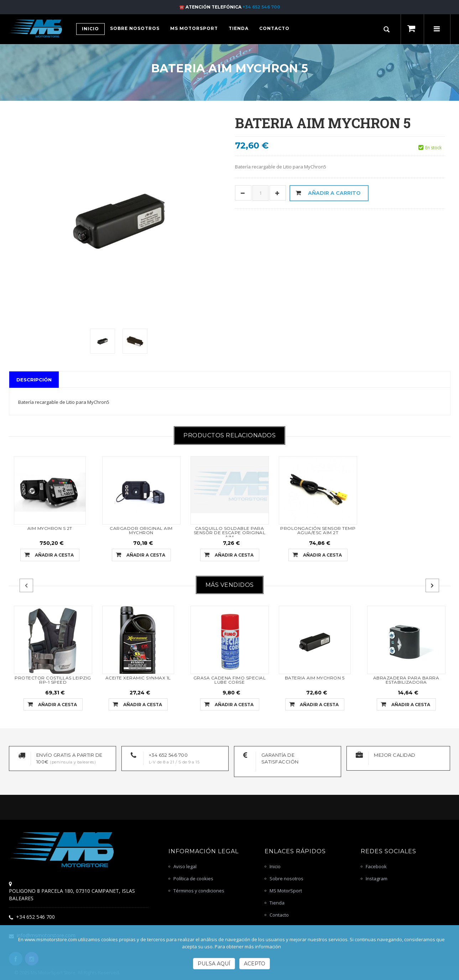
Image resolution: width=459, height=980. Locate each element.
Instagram (377, 879)
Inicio (275, 866)
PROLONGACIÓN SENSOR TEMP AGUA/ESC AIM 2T (318, 530)
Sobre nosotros (286, 879)
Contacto (279, 915)
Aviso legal (185, 866)
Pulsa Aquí (214, 964)
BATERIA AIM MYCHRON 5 (315, 678)
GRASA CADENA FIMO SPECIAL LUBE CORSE (230, 680)
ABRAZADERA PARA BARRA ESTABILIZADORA (406, 680)
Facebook (376, 866)
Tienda (277, 903)
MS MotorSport (286, 891)
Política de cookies (193, 879)
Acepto (255, 964)
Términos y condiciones (199, 891)
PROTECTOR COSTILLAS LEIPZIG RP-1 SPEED (53, 680)
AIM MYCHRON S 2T (50, 528)
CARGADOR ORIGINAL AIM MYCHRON (141, 530)
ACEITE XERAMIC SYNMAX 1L (138, 678)
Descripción (34, 380)
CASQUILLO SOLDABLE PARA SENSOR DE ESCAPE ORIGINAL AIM (230, 533)
